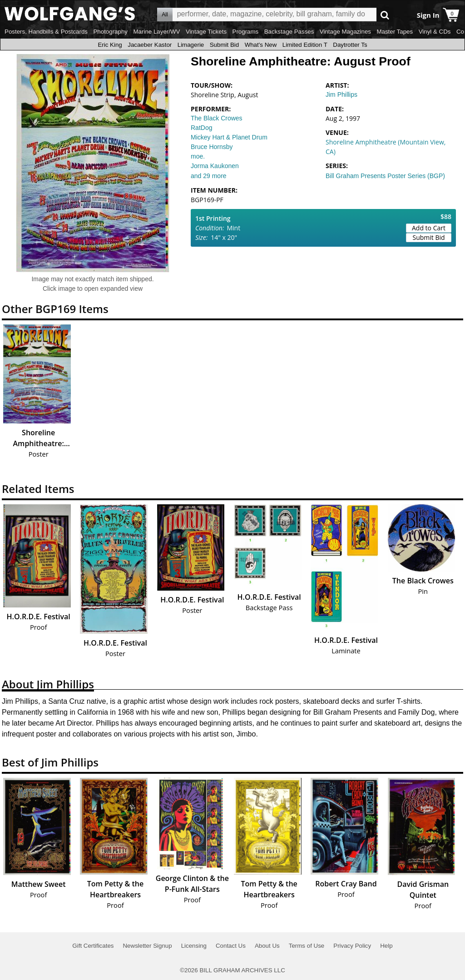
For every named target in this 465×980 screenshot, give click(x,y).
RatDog (201, 128)
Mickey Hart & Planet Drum (229, 137)
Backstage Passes (289, 32)
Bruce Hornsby (212, 147)
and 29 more (209, 176)
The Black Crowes (217, 118)
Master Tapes (395, 32)
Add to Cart (429, 228)
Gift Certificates (93, 946)
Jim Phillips (341, 95)
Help (386, 946)
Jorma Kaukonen (215, 166)
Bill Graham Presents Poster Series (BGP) (385, 176)
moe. (198, 156)
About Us (267, 946)
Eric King (110, 45)
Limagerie (191, 45)
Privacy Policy (352, 946)
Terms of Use (307, 946)
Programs (246, 32)
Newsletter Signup (147, 946)
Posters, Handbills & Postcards (46, 32)
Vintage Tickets (206, 32)
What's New (261, 45)
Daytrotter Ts (350, 45)
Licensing (194, 946)
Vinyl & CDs (435, 32)
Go (385, 15)
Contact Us (231, 946)
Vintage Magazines (345, 32)
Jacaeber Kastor (150, 45)
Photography (110, 32)
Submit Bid (224, 45)
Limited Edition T (305, 45)
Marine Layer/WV (156, 32)
